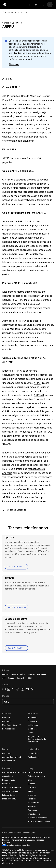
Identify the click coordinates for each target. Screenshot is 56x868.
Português (41, 674)
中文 (4, 678)
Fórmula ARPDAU (43, 432)
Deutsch (14, 674)
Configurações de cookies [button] (19, 845)
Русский (21, 678)
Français (31, 674)
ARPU (37, 383)
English (5, 674)
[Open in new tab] (19, 725)
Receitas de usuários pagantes (28, 453)
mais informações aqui (22, 858)
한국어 (29, 678)
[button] (14, 64)
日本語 (23, 674)
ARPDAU (39, 395)
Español (11, 678)
